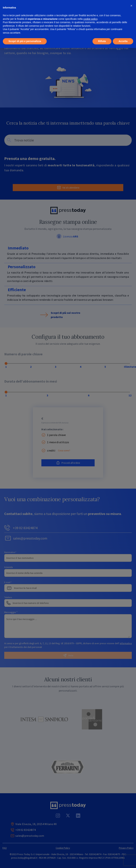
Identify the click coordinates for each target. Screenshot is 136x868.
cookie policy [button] (90, 19)
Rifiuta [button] (102, 41)
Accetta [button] (123, 41)
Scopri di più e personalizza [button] (25, 41)
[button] (131, 6)
